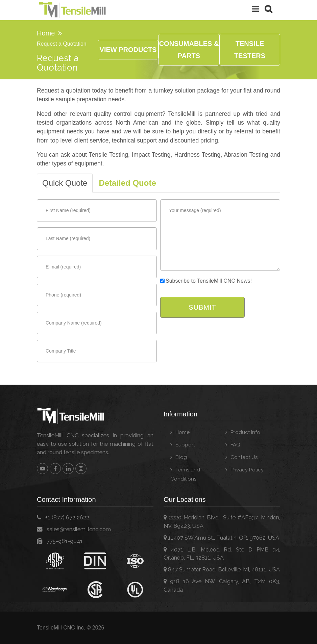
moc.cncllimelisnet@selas (79, 529)
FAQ (235, 445)
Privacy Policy (247, 470)
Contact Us (244, 457)
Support (185, 445)
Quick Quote (65, 183)
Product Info (245, 432)
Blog (181, 457)
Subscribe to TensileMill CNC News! (206, 281)
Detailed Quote (127, 183)
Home (46, 33)
